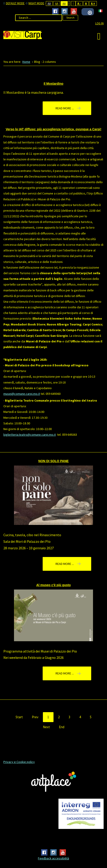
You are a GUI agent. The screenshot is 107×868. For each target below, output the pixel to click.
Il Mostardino (53, 84)
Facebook (55, 11)
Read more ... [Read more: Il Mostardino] (65, 108)
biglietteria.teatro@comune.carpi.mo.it (30, 435)
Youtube (74, 11)
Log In (99, 23)
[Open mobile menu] (99, 36)
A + (93, 4)
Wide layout (73, 4)
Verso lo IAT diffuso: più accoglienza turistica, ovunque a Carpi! (53, 129)
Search (70, 18)
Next (46, 727)
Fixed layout (69, 4)
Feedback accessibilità (53, 858)
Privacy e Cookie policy (19, 762)
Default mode (14, 3)
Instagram (65, 11)
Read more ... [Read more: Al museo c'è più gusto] (65, 673)
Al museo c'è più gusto (54, 585)
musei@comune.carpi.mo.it (22, 394)
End (62, 727)
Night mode (35, 3)
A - (79, 4)
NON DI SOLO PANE (53, 461)
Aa (49, 4)
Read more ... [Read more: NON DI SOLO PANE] (65, 564)
